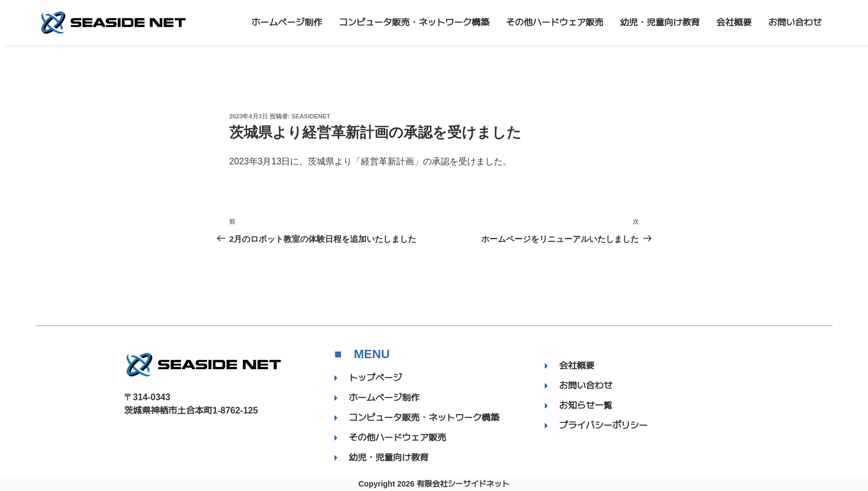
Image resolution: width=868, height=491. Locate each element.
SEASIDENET (311, 116)
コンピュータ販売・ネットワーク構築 (414, 22)
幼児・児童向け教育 (660, 22)
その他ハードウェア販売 (555, 22)
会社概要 (734, 22)
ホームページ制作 (287, 22)
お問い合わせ (795, 22)
